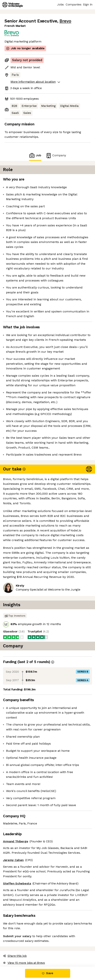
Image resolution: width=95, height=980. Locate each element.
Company (56, 155)
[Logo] (13, 5)
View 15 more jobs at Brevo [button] (24, 963)
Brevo (65, 21)
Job (35, 155)
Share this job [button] (15, 956)
